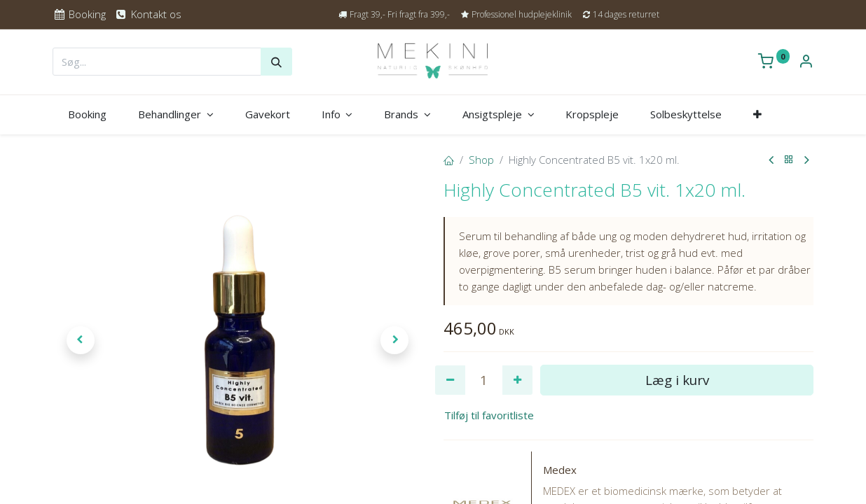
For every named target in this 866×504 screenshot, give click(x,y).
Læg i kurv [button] (677, 380)
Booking (79, 14)
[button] (758, 114)
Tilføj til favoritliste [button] (489, 415)
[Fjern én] (450, 380)
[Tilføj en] (517, 380)
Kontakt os (147, 14)
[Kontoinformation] (806, 62)
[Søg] (276, 62)
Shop (481, 160)
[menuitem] (88, 114)
